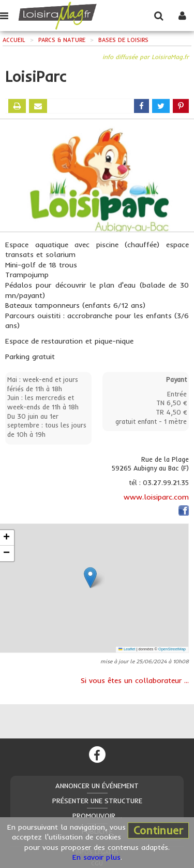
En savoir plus (96, 857)
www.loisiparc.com (156, 497)
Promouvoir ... (97, 816)
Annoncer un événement (97, 786)
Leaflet (127, 649)
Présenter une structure (97, 801)
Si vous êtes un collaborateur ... (135, 680)
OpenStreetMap (172, 649)
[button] (90, 578)
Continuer (158, 830)
